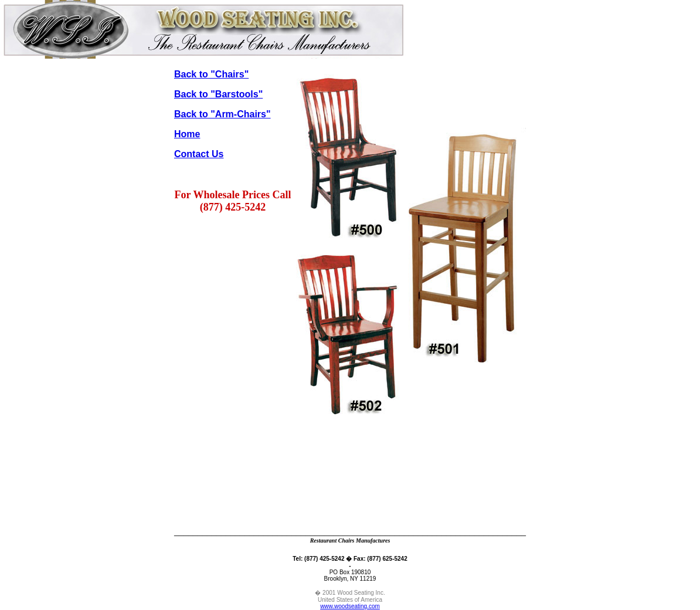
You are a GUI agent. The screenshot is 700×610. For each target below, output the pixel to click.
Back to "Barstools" (218, 94)
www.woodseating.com (350, 606)
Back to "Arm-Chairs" (222, 114)
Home (187, 134)
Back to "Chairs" (211, 74)
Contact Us (199, 154)
